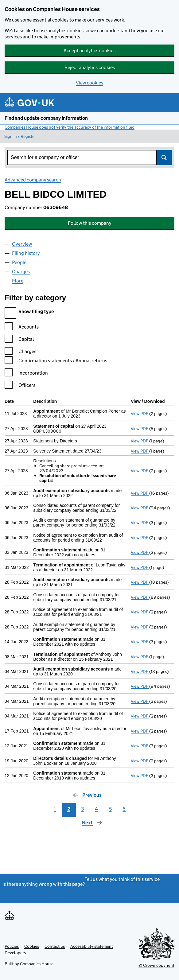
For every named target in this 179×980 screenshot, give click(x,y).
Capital (19, 340)
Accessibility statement (92, 946)
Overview (22, 244)
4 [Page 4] (96, 809)
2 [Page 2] (69, 809)
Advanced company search (33, 180)
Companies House (37, 964)
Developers (15, 953)
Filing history (26, 253)
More (18, 281)
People (19, 262)
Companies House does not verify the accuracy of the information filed (70, 127)
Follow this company (89, 223)
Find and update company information (46, 118)
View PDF (140, 414)
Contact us (55, 946)
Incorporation (26, 374)
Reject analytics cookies (90, 67)
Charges (21, 272)
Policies (12, 946)
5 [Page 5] (110, 809)
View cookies (89, 83)
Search (164, 157)
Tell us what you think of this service (122, 879)
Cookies (32, 946)
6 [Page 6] (124, 809)
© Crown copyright (156, 965)
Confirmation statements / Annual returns (56, 362)
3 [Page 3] (83, 809)
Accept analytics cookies (89, 51)
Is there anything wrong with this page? (44, 884)
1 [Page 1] (55, 809)
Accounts (22, 328)
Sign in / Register (20, 136)
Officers (20, 386)
